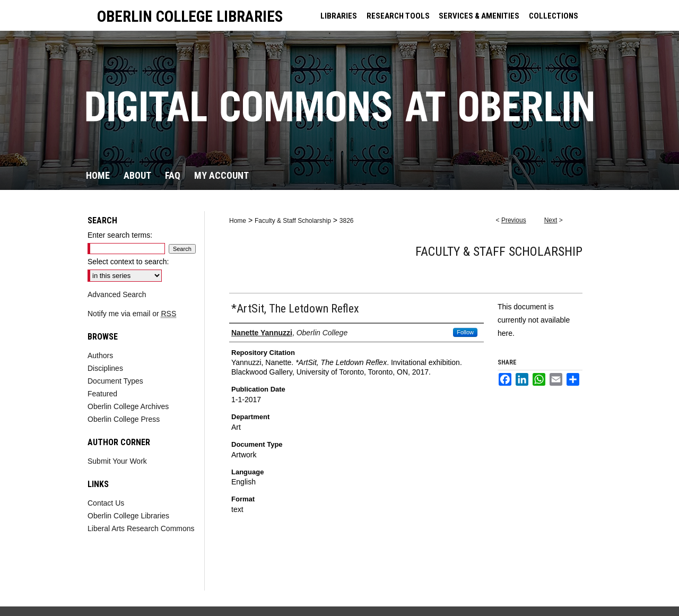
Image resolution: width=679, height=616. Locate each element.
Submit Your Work (117, 461)
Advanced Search (117, 294)
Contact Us (106, 503)
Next (551, 220)
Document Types (115, 381)
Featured (102, 394)
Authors (100, 355)
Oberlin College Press (124, 419)
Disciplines (105, 368)
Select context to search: (128, 262)
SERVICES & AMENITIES (479, 16)
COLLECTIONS (554, 16)
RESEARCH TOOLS (398, 16)
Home (238, 221)
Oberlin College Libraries (128, 516)
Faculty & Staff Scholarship (293, 221)
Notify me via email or (132, 314)
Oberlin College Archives (128, 406)
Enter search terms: (120, 235)
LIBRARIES (339, 16)
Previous (514, 220)
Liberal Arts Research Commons (141, 528)
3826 (347, 221)
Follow (465, 332)
